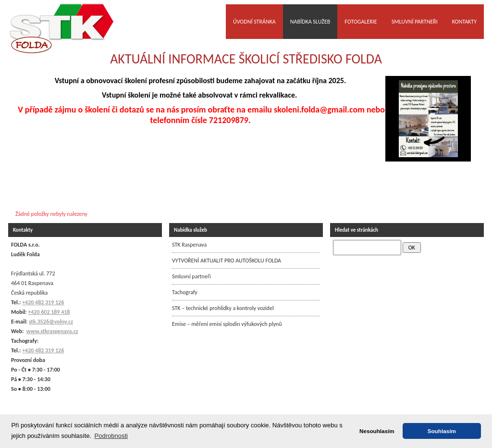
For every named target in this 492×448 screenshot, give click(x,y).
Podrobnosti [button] (111, 436)
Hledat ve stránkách (357, 230)
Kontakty (464, 22)
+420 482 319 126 (43, 350)
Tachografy (185, 292)
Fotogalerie (361, 22)
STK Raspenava (189, 245)
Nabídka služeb (310, 22)
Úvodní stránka (254, 22)
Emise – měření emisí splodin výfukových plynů (227, 324)
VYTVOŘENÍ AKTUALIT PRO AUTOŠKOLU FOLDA (227, 261)
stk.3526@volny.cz (51, 322)
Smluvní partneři (415, 22)
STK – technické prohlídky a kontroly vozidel (223, 308)
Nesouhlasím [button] (377, 431)
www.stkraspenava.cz (52, 331)
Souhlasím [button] (442, 431)
